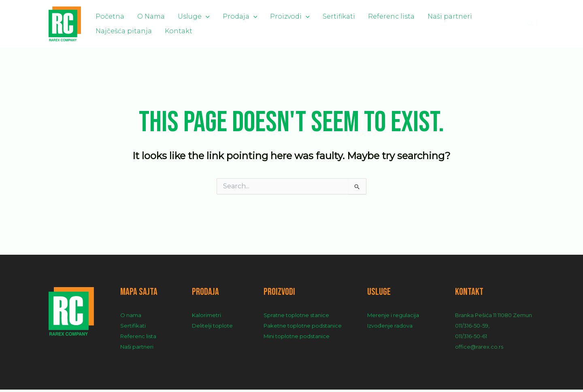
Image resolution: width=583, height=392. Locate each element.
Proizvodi (261, 16)
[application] (189, 16)
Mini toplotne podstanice (297, 339)
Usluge (178, 16)
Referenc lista (349, 16)
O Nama (141, 16)
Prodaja (217, 16)
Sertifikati (303, 16)
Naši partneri (401, 16)
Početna (107, 16)
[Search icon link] (531, 25)
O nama (131, 317)
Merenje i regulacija (393, 317)
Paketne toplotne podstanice (303, 328)
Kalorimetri (206, 317)
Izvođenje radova (390, 328)
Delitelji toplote (212, 328)
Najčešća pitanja (458, 16)
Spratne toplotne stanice (296, 317)
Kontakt (106, 34)
